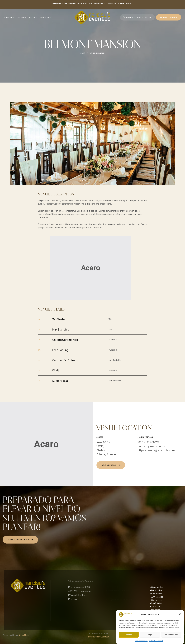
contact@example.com (152, 446)
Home (83, 53)
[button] (180, 614)
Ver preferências (171, 635)
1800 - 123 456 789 (148, 442)
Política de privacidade (156, 641)
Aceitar (129, 635)
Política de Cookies (141, 641)
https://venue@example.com (156, 450)
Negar (150, 635)
